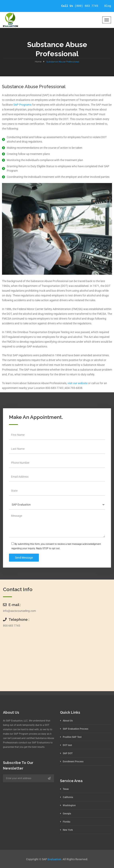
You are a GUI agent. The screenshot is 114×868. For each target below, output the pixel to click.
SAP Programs (22, 105)
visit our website (78, 383)
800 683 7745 (12, 626)
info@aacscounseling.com (19, 611)
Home (38, 62)
